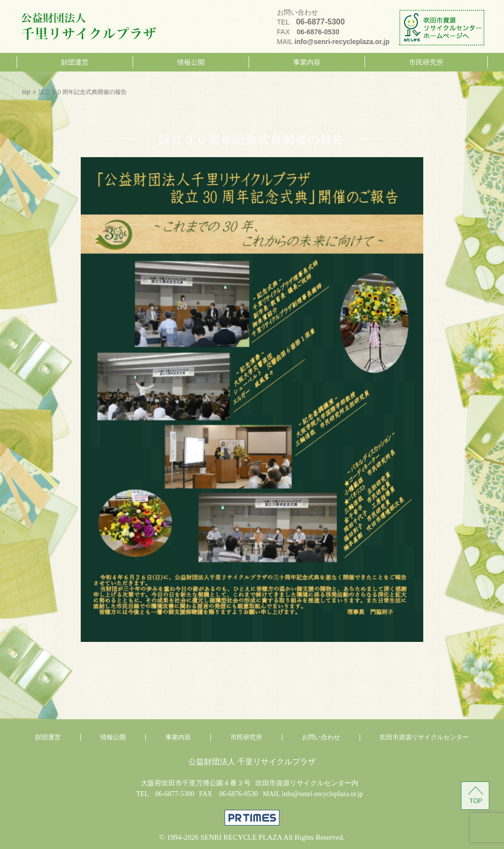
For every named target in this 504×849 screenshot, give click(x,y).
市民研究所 (426, 62)
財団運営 (75, 62)
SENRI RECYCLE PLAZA (241, 837)
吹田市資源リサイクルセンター (424, 737)
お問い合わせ (321, 737)
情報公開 (191, 62)
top (26, 92)
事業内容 (307, 62)
